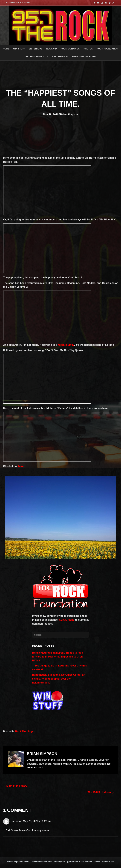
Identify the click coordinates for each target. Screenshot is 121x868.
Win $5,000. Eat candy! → (103, 792)
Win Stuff (19, 49)
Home (6, 49)
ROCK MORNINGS (70, 49)
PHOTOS (88, 49)
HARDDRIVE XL (60, 56)
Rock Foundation (107, 49)
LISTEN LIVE (36, 49)
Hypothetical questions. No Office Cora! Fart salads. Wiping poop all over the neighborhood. (59, 679)
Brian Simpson (69, 114)
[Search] (60, 635)
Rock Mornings (24, 731)
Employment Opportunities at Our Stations (73, 862)
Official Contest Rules (104, 862)
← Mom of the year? (15, 786)
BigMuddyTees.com (84, 56)
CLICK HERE (67, 620)
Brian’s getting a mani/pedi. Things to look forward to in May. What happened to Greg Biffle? (58, 657)
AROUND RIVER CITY (37, 56)
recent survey (66, 345)
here (21, 466)
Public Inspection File (17, 862)
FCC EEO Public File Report (40, 862)
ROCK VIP (51, 49)
